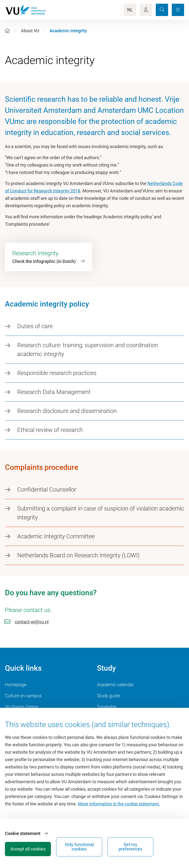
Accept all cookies (91, 847)
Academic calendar (115, 685)
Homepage (16, 685)
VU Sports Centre (22, 707)
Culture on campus (23, 696)
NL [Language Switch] (130, 10)
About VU (30, 31)
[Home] (7, 31)
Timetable (107, 707)
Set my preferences (165, 845)
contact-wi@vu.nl (32, 622)
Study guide (108, 696)
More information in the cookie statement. (119, 807)
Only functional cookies (128, 845)
